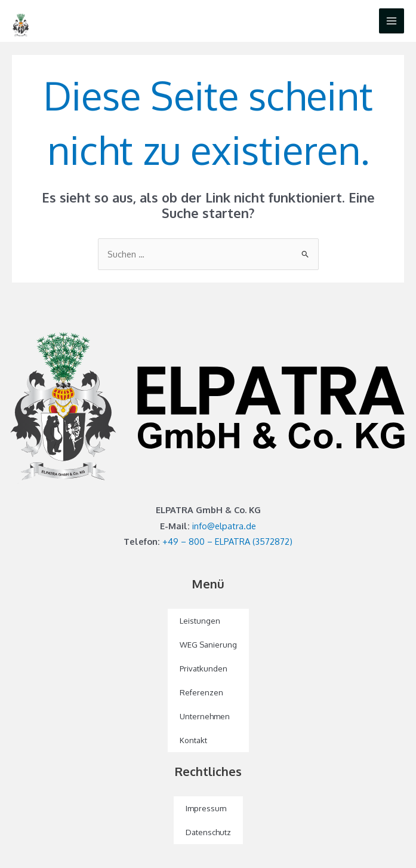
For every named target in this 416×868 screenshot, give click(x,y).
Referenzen (201, 692)
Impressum (206, 808)
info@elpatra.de (224, 526)
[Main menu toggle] (392, 21)
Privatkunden (204, 668)
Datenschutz (208, 832)
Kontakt (193, 740)
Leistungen (200, 621)
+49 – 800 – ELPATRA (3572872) (227, 541)
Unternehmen (205, 716)
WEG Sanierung (208, 645)
